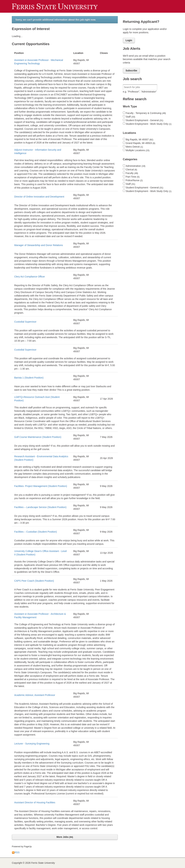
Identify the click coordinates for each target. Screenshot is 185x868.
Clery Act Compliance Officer (30, 277)
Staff (131, 117)
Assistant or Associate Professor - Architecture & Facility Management (40, 616)
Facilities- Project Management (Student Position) (41, 486)
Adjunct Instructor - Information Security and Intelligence (38, 152)
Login (129, 40)
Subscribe (131, 71)
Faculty (132, 173)
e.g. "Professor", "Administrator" (140, 92)
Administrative (136, 166)
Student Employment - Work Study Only (149, 124)
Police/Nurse (134, 180)
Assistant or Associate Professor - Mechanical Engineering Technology (39, 62)
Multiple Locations (138, 150)
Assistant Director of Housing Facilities (35, 802)
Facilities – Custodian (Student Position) (36, 532)
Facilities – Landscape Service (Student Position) (40, 507)
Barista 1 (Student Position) (29, 378)
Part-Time (133, 177)
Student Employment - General (145, 120)
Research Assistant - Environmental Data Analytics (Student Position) (41, 458)
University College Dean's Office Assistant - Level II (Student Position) (41, 553)
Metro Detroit (134, 147)
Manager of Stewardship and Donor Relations (39, 245)
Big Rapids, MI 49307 (140, 139)
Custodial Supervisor (25, 322)
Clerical (131, 170)
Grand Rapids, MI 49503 (141, 143)
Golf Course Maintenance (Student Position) (38, 437)
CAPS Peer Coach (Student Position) (34, 581)
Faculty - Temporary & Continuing (146, 113)
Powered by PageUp (22, 847)
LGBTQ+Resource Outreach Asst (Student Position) (37, 399)
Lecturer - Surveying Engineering (32, 744)
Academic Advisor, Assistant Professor (35, 695)
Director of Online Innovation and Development (39, 197)
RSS (16, 852)
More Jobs (65, 837)
